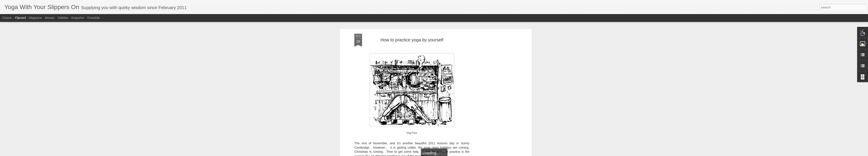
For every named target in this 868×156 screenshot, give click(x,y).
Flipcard (20, 18)
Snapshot (78, 18)
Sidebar (63, 18)
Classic (7, 18)
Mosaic (50, 18)
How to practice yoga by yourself (412, 36)
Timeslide (93, 18)
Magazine (35, 18)
